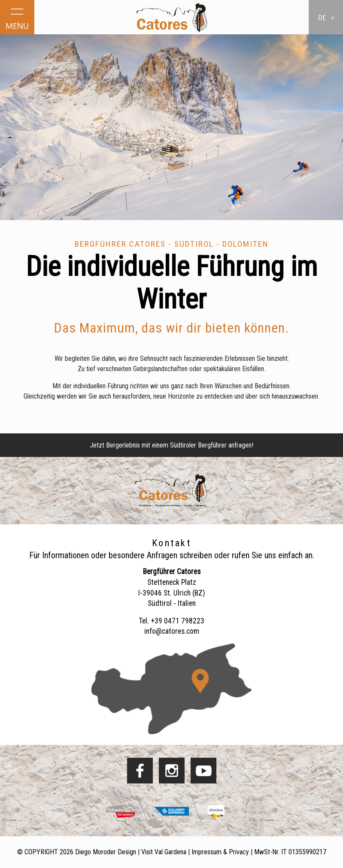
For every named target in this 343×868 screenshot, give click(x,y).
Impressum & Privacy (220, 852)
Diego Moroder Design (106, 852)
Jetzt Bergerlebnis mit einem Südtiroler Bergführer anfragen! (171, 445)
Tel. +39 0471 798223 (171, 621)
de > (326, 18)
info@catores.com (172, 631)
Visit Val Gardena (164, 852)
